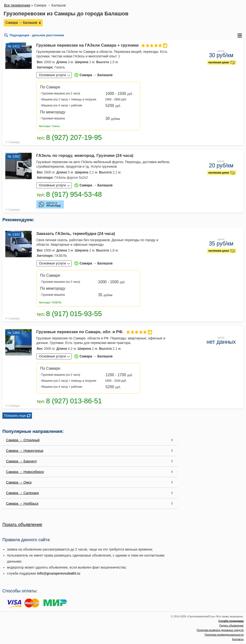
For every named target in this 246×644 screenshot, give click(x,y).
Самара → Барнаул (21, 461)
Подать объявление (22, 525)
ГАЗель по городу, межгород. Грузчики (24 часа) (85, 156)
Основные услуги (52, 75)
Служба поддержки (231, 621)
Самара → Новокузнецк (25, 451)
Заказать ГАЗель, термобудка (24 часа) (76, 234)
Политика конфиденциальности (224, 635)
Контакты (238, 639)
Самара (14, 142)
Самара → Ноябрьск (22, 503)
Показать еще (15, 416)
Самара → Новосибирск (25, 472)
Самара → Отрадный (23, 440)
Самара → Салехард (22, 493)
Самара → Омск (19, 482)
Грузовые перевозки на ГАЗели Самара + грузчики (102, 45)
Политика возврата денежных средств (220, 630)
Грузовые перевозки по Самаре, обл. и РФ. (95, 332)
